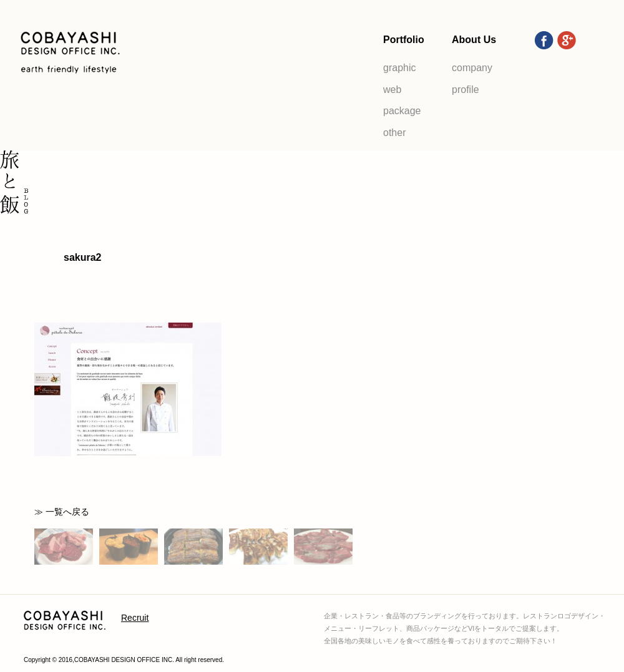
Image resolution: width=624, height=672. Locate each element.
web (392, 90)
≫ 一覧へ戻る (62, 512)
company (472, 68)
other (394, 133)
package (402, 111)
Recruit (135, 618)
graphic (399, 68)
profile (466, 90)
